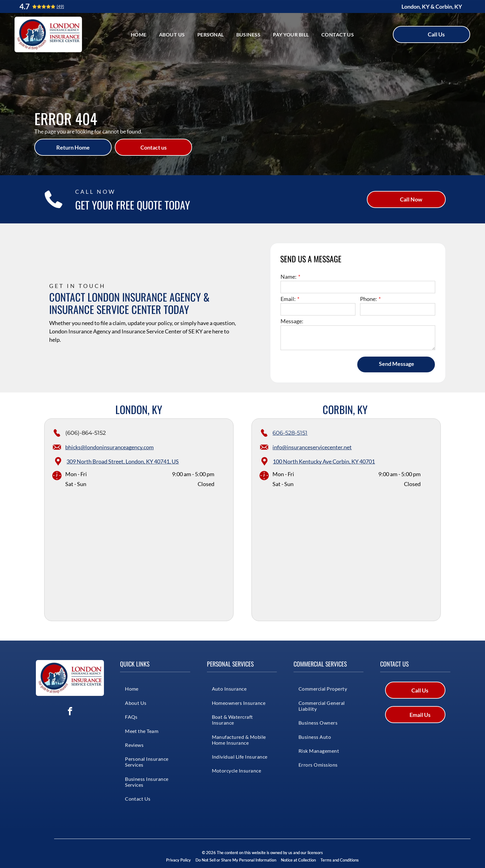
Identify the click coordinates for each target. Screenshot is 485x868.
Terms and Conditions (340, 860)
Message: (292, 321)
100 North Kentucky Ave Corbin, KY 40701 (324, 461)
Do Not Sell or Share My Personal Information (236, 860)
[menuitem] (139, 34)
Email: (288, 299)
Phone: (369, 299)
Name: (289, 277)
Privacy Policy (178, 860)
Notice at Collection (298, 860)
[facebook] (70, 712)
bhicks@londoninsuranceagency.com (109, 447)
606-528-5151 (290, 433)
